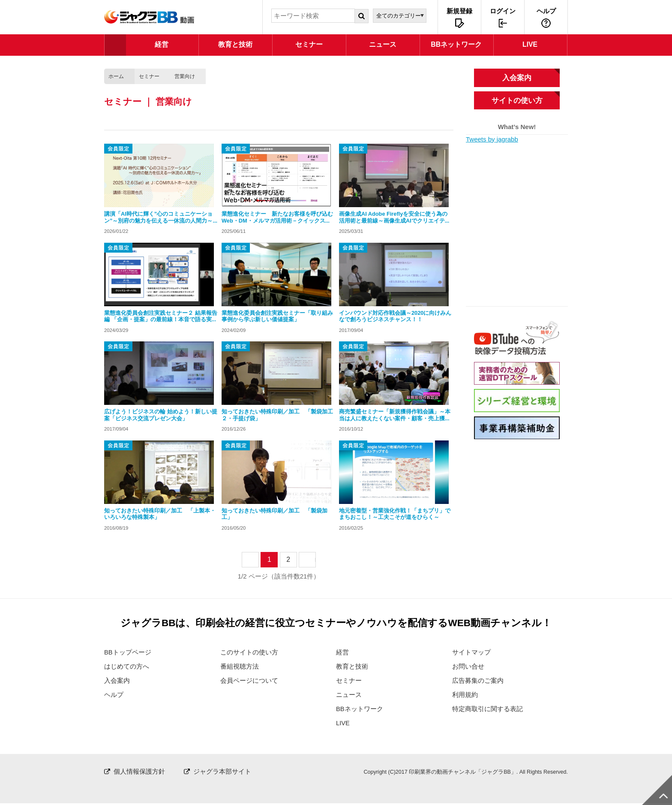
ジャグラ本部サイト (222, 773)
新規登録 (459, 11)
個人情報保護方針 (139, 773)
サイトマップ (471, 652)
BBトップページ (128, 652)
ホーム (116, 76)
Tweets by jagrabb (492, 139)
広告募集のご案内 (478, 681)
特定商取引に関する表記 (487, 710)
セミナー (149, 76)
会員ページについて (249, 681)
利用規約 (465, 695)
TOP (115, 45)
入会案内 (517, 78)
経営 (342, 652)
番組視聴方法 (240, 667)
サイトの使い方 (517, 100)
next (315, 559)
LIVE (343, 724)
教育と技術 (352, 667)
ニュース (349, 695)
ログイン (503, 11)
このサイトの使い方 (249, 652)
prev (258, 559)
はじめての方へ (127, 667)
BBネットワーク (360, 710)
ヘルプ (546, 11)
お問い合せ (468, 667)
